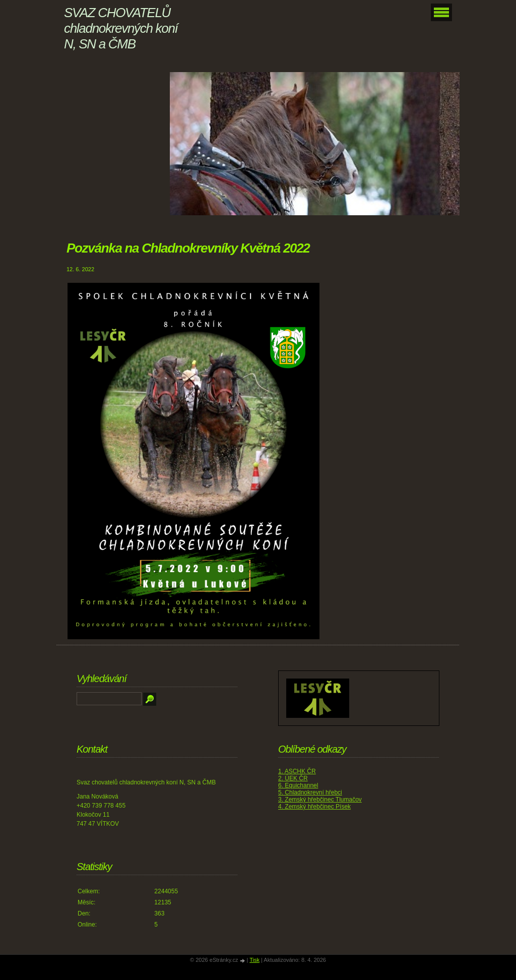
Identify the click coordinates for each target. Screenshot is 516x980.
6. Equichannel (298, 785)
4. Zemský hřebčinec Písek (314, 807)
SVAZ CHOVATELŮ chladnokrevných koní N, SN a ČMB (121, 28)
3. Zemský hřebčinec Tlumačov (320, 800)
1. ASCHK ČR (297, 771)
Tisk (254, 960)
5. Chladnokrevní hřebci (310, 792)
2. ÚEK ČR (293, 778)
